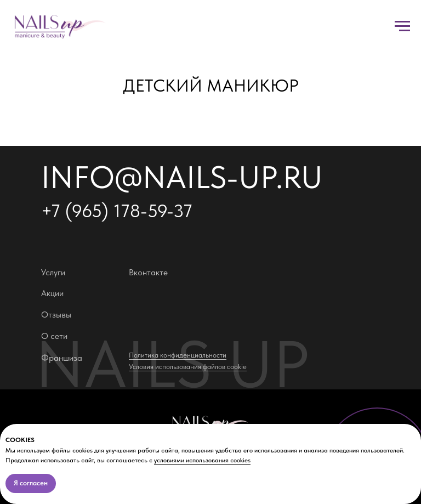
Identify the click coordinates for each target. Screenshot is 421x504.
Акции (52, 293)
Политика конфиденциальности (178, 355)
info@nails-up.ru (182, 177)
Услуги (53, 272)
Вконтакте (148, 272)
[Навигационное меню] (402, 26)
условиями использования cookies (202, 460)
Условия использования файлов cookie (188, 367)
